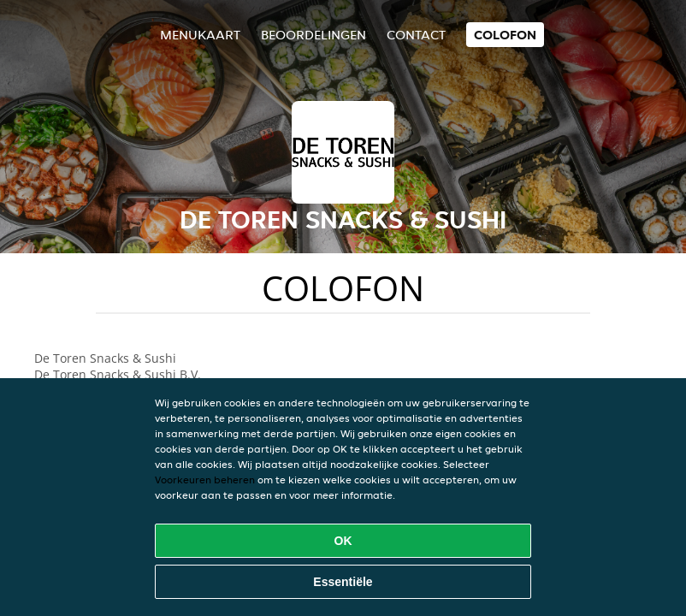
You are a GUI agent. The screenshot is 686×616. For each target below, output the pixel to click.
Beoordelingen (313, 35)
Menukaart (200, 35)
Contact (416, 35)
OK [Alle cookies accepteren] (343, 541)
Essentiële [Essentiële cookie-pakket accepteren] (343, 582)
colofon (505, 35)
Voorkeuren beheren (205, 480)
